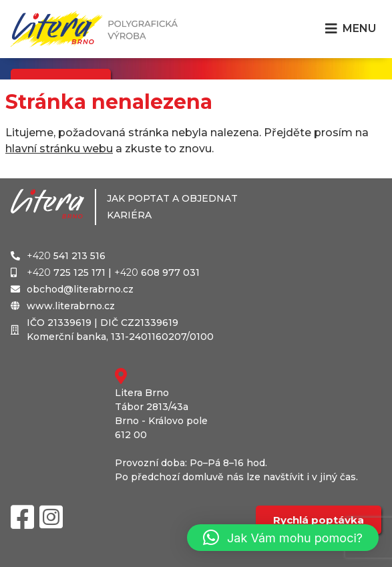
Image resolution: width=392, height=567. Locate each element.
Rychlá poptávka (319, 520)
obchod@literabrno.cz (80, 289)
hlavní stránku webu (59, 149)
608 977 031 (157, 272)
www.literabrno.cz (71, 306)
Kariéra (129, 215)
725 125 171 (66, 272)
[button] (283, 538)
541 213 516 (66, 256)
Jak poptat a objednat (172, 198)
